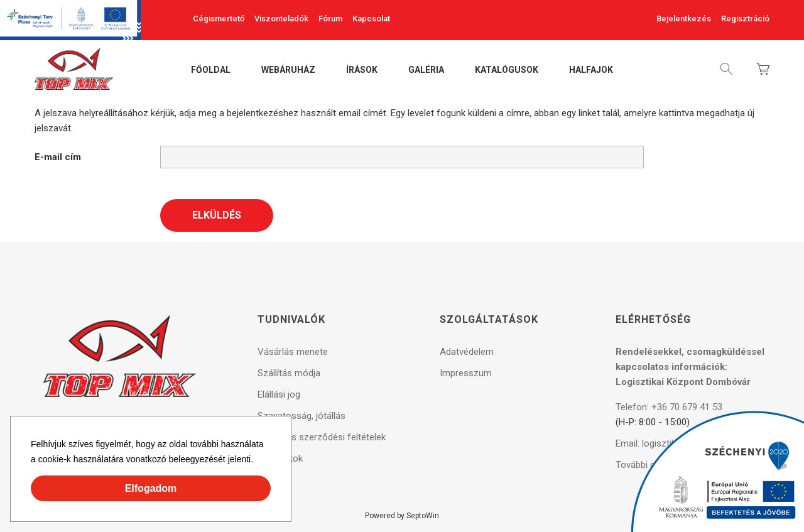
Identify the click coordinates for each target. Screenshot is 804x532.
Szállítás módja (289, 373)
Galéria (426, 70)
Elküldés (217, 215)
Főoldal (211, 70)
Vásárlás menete (293, 352)
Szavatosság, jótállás (301, 416)
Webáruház (288, 70)
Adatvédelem (467, 352)
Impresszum (466, 373)
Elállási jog (279, 394)
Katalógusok (507, 70)
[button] (258, 461)
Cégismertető (219, 19)
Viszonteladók (281, 19)
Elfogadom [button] (151, 488)
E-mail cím (58, 157)
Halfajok (591, 70)
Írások (362, 70)
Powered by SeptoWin (402, 516)
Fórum (330, 19)
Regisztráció (745, 19)
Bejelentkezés (684, 19)
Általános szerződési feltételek (322, 437)
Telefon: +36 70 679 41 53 (669, 407)
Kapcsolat (371, 19)
